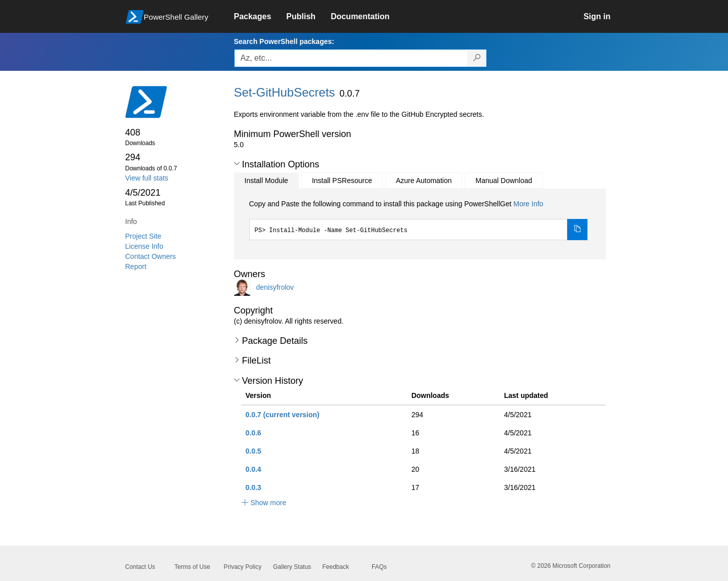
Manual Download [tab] (504, 181)
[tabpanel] (419, 219)
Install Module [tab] (266, 181)
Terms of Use (192, 567)
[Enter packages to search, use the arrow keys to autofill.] (351, 58)
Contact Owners (151, 256)
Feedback (336, 567)
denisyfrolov (275, 287)
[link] (260, 17)
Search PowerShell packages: (284, 41)
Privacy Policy (243, 567)
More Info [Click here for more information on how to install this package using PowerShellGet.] (528, 204)
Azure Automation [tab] (424, 181)
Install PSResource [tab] (342, 181)
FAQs (379, 567)
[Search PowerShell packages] (477, 58)
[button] (237, 164)
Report (136, 266)
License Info (145, 246)
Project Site (144, 236)
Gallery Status (292, 567)
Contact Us (140, 567)
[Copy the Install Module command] (577, 230)
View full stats (147, 178)
